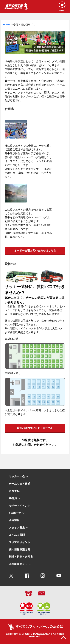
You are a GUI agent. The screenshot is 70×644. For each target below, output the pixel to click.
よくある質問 (17, 535)
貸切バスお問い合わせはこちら (35, 428)
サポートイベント (20, 506)
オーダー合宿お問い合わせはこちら (35, 251)
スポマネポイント (20, 542)
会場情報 (14, 520)
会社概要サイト (18, 564)
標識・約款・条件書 (21, 557)
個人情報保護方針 (20, 550)
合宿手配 (14, 491)
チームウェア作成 (20, 484)
